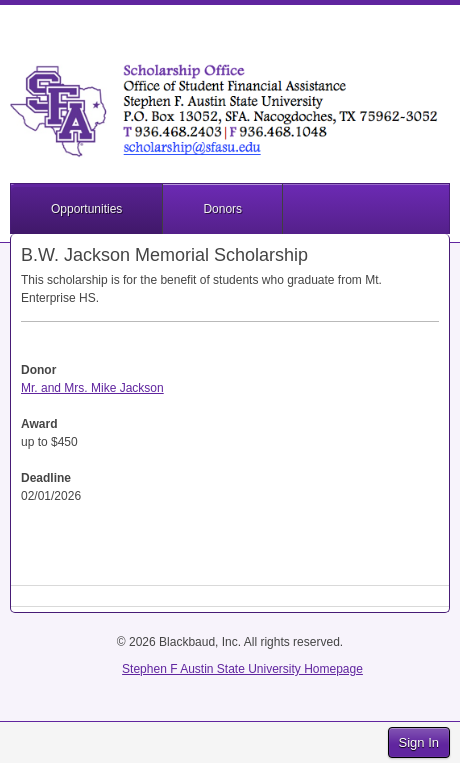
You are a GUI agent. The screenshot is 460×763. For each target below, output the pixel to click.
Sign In (419, 742)
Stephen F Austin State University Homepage (242, 669)
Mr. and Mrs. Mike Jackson (92, 388)
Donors (222, 209)
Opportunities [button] (86, 209)
